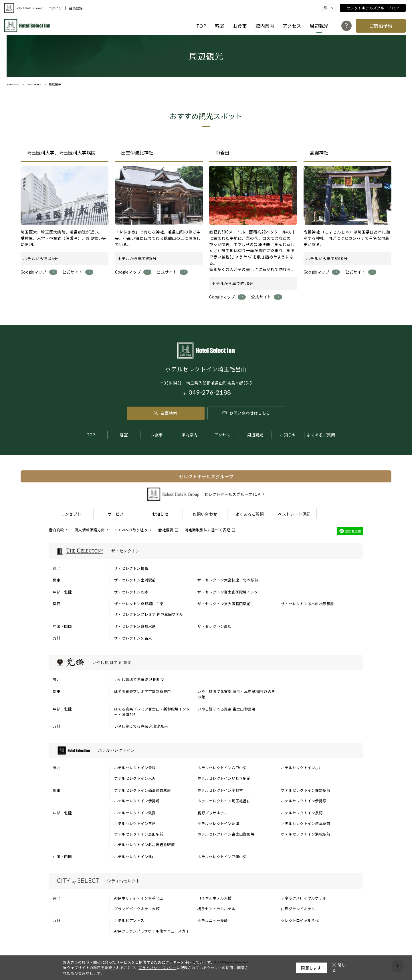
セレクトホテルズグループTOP (373, 8)
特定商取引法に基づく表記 (208, 530)
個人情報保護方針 (90, 530)
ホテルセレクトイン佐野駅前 (306, 790)
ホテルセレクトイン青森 (135, 768)
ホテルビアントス (129, 920)
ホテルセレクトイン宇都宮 (220, 790)
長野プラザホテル (213, 813)
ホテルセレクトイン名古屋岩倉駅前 (144, 845)
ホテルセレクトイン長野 (302, 813)
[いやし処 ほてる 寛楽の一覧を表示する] (206, 662)
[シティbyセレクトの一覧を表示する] (206, 881)
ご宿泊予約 (381, 26)
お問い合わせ (205, 514)
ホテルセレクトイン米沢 (135, 778)
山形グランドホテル (298, 909)
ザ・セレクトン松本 (131, 592)
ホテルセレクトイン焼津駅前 (306, 823)
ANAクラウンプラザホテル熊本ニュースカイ (152, 931)
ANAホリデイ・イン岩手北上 (139, 898)
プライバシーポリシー (158, 968)
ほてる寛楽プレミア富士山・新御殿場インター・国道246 (152, 712)
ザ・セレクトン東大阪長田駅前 (224, 604)
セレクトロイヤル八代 (300, 920)
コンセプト (71, 514)
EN (331, 8)
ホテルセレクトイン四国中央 (222, 857)
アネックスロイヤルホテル (304, 898)
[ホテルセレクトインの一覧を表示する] (206, 751)
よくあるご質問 (321, 435)
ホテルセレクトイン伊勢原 (304, 801)
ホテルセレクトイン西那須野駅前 (143, 790)
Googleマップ (33, 272)
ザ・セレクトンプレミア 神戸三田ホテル (149, 614)
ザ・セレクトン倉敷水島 (135, 626)
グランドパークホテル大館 (137, 909)
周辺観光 (319, 26)
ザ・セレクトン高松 (214, 626)
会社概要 (166, 530)
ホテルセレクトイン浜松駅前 (306, 834)
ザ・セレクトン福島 (131, 568)
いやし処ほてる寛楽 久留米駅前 (141, 726)
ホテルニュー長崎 (213, 920)
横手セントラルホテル (216, 909)
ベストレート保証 (294, 514)
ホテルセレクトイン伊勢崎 (137, 801)
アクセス (292, 26)
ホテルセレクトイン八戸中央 (222, 768)
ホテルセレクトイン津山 (135, 857)
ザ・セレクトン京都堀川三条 (139, 604)
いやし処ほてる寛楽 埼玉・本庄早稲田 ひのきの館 (236, 694)
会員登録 (76, 8)
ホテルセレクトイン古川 (302, 768)
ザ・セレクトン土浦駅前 (135, 580)
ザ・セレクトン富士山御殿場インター (230, 592)
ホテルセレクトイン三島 (135, 823)
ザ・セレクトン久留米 (133, 638)
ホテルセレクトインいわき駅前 (224, 778)
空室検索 (165, 413)
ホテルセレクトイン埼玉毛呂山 (224, 801)
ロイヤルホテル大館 (214, 898)
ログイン (55, 8)
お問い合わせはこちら (246, 413)
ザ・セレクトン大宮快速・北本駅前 (228, 580)
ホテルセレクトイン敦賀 (135, 813)
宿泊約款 (56, 530)
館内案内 (265, 26)
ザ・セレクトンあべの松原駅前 (308, 604)
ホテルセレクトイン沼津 (218, 823)
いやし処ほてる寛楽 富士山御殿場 (226, 709)
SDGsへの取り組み (131, 530)
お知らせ (288, 435)
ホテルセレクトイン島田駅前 (139, 834)
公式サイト (73, 272)
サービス (116, 514)
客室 (220, 26)
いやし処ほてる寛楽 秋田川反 (139, 679)
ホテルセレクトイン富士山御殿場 (226, 834)
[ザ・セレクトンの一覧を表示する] (206, 551)
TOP (201, 26)
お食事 (240, 26)
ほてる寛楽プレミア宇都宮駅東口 (143, 691)
